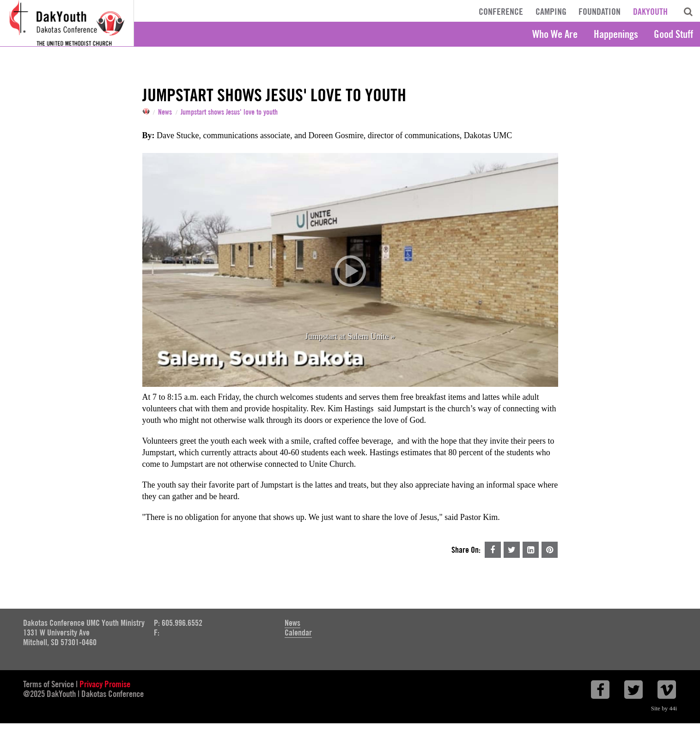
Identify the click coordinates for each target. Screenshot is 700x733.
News (165, 112)
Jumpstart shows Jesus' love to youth (229, 112)
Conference (501, 12)
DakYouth (650, 12)
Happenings (616, 34)
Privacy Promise (105, 684)
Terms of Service (49, 684)
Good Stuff (673, 34)
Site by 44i (664, 708)
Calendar (298, 632)
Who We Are (555, 34)
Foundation (600, 12)
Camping (551, 12)
